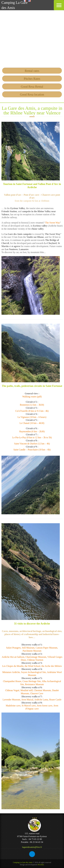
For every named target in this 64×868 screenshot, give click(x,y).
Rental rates (32, 71)
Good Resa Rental (32, 87)
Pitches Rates (32, 79)
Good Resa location (32, 95)
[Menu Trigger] (59, 5)
